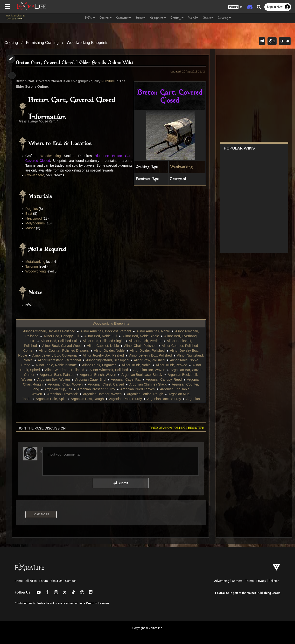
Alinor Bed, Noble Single (140, 341)
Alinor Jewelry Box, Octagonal (64, 360)
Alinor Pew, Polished (163, 365)
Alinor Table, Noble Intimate (74, 370)
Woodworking (180, 167)
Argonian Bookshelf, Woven (67, 384)
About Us (56, 581)
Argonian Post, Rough (166, 404)
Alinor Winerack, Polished (146, 375)
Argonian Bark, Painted (104, 379)
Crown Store (36, 180)
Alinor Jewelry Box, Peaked (112, 360)
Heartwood (35, 223)
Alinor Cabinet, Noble (103, 351)
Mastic (31, 233)
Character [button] (124, 18)
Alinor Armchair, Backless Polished (49, 336)
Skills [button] (141, 18)
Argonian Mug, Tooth (93, 404)
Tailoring (33, 271)
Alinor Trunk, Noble (154, 370)
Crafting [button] (177, 18)
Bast (30, 218)
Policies (274, 581)
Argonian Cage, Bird (146, 384)
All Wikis (31, 581)
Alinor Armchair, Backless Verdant (105, 336)
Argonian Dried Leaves (61, 399)
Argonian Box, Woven (109, 384)
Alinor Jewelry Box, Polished (159, 360)
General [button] (106, 18)
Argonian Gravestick (145, 399)
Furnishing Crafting (42, 43)
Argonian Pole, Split (129, 404)
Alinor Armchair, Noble (153, 336)
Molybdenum (36, 228)
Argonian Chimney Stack (66, 394)
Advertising (222, 581)
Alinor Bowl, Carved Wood (62, 351)
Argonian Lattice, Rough (54, 404)
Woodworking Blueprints (87, 43)
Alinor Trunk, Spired (62, 375)
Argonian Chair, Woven (141, 389)
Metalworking (36, 266)
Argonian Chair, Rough (102, 389)
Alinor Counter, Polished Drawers (63, 355)
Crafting (11, 43)
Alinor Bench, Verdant (145, 346)
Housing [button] (225, 18)
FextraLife (222, 593)
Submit (120, 488)
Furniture (109, 81)
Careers (237, 581)
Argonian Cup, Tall (144, 394)
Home (19, 581)
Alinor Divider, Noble (109, 355)
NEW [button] (90, 18)
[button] (235, 7)
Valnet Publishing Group (264, 593)
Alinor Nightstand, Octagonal (73, 365)
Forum (44, 581)
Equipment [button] (158, 18)
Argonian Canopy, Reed (61, 389)
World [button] (193, 18)
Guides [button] (208, 18)
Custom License (98, 603)
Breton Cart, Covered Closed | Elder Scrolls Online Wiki (75, 63)
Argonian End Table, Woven (104, 399)
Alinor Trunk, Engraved (117, 370)
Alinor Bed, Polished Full (59, 346)
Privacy (261, 581)
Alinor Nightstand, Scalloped (121, 365)
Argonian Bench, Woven (145, 379)
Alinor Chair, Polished (140, 351)
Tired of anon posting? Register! (175, 433)
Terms (249, 581)
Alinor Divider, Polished (147, 355)
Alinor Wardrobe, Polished (102, 375)
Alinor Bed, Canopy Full (61, 341)
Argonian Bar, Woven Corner (60, 379)
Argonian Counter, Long (107, 394)
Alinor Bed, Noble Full (100, 341)
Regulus (32, 214)
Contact (70, 581)
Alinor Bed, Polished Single (103, 346)
